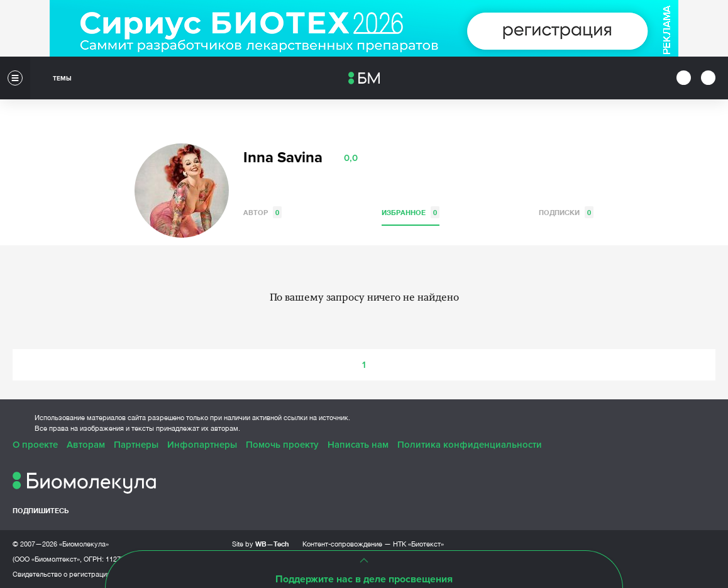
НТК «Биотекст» (418, 544)
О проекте (35, 445)
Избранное (411, 212)
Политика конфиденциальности (470, 445)
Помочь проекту (282, 445)
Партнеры (136, 445)
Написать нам (358, 445)
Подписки (566, 212)
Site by (261, 544)
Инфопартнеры (202, 445)
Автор (262, 212)
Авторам (86, 445)
